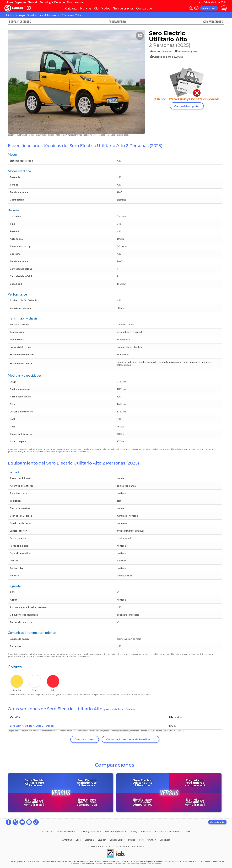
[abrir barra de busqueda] (191, 8)
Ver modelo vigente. (187, 106)
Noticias (86, 8)
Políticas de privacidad (116, 831)
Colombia (89, 840)
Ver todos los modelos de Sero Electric (130, 739)
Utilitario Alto (52, 15)
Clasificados (102, 8)
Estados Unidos (117, 840)
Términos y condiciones (90, 831)
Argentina (20, 2)
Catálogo (71, 8)
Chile (78, 840)
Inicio (9, 15)
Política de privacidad (152, 864)
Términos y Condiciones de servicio (122, 864)
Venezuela (165, 840)
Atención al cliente (66, 831)
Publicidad (146, 831)
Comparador (145, 8)
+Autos (79, 2)
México (132, 840)
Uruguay (152, 840)
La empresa (48, 831)
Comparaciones (213, 22)
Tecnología (46, 2)
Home (9, 2)
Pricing (134, 831)
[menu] (224, 8)
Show (70, 2)
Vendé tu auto (209, 8)
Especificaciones (20, 22)
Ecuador (102, 840)
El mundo (33, 2)
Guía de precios (123, 8)
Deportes (60, 2)
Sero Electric (34, 15)
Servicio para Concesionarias (169, 831)
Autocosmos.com (78, 864)
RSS (188, 831)
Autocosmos (34, 861)
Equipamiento (117, 22)
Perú (141, 840)
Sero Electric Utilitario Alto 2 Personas (32, 726)
